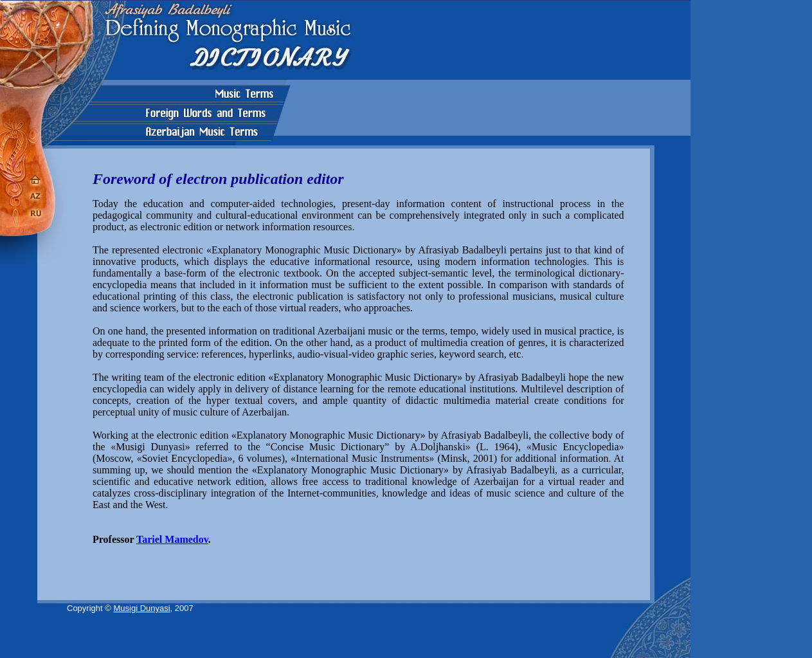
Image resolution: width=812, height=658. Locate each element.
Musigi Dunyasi (141, 608)
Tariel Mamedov (172, 539)
